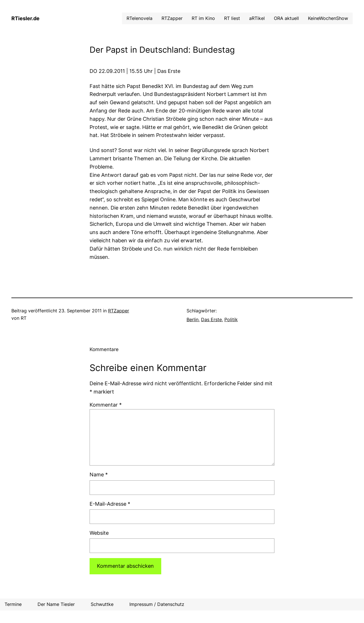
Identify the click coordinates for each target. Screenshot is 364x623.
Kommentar (106, 405)
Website (99, 533)
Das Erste (211, 319)
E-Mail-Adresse (110, 504)
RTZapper (119, 311)
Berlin (193, 319)
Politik (231, 319)
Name (99, 475)
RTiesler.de (25, 18)
